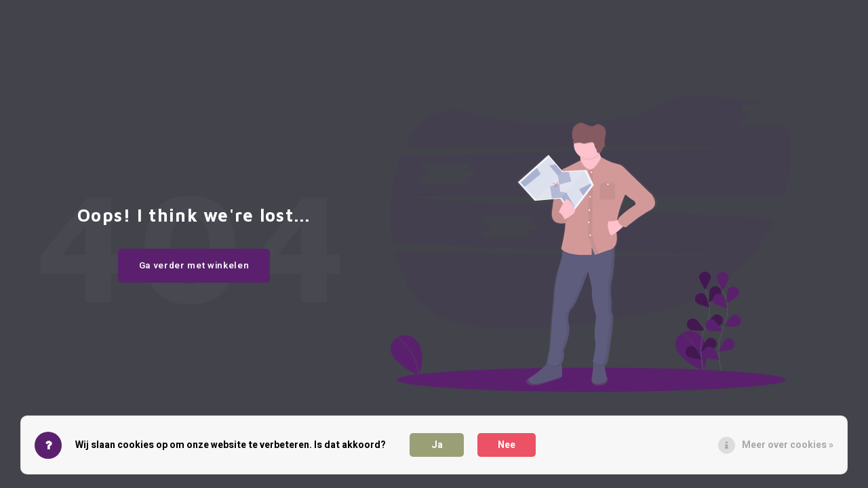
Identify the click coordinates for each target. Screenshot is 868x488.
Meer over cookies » (788, 445)
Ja (437, 445)
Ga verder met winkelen (194, 266)
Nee (507, 445)
